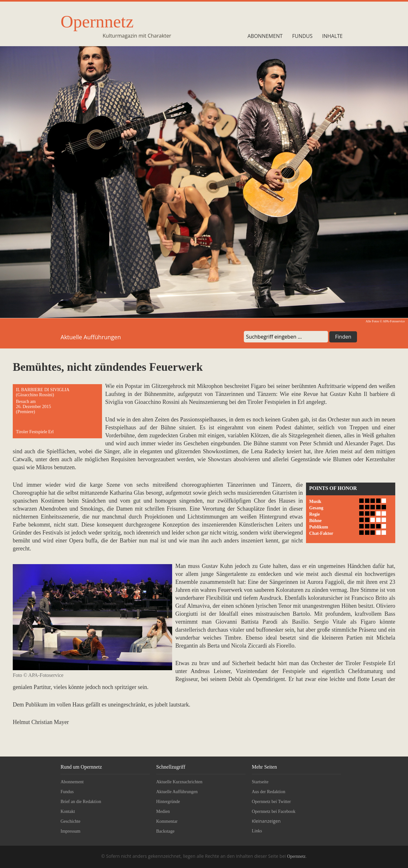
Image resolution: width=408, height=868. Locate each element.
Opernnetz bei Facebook (274, 811)
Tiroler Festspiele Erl (35, 432)
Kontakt (68, 811)
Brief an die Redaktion (81, 802)
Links (257, 831)
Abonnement (265, 36)
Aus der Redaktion (269, 792)
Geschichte (70, 821)
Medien (163, 811)
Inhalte (332, 36)
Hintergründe (168, 802)
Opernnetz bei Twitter (271, 802)
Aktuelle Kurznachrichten (179, 782)
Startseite (260, 782)
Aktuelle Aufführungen (177, 792)
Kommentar (167, 821)
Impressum (70, 831)
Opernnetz (97, 22)
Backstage (165, 831)
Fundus (302, 36)
